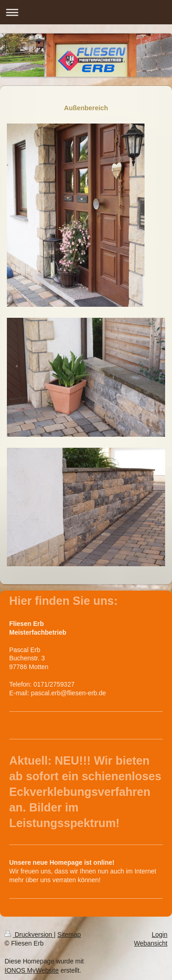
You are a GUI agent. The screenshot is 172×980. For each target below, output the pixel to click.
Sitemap (69, 935)
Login (160, 935)
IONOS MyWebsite (32, 970)
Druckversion (29, 935)
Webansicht (151, 943)
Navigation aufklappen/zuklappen (86, 12)
